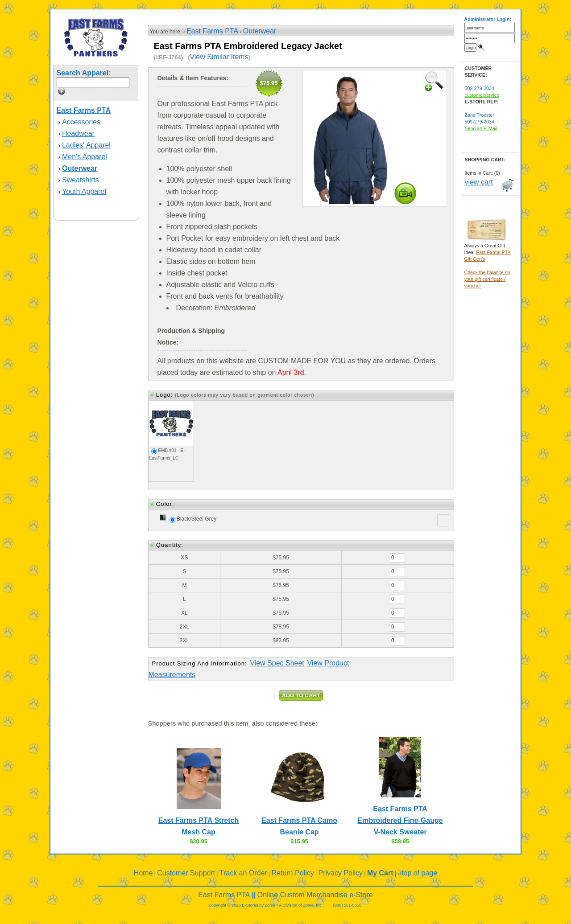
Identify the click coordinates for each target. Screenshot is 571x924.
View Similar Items (219, 57)
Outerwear (260, 31)
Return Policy (293, 873)
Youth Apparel (84, 191)
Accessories (81, 122)
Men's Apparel (85, 157)
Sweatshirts (81, 180)
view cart (479, 182)
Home (143, 873)
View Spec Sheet (277, 663)
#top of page (417, 873)
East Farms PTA (212, 31)
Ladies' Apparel (86, 145)
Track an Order (243, 873)
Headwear (78, 133)
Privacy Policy (341, 873)
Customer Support (186, 873)
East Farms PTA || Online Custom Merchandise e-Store (285, 895)
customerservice (482, 95)
